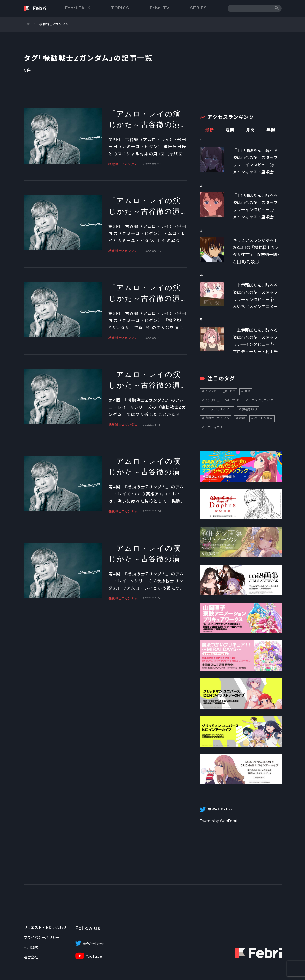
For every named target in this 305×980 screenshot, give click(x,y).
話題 (242, 418)
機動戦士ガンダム (217, 418)
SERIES (199, 8)
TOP (27, 24)
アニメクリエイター (262, 400)
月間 (251, 130)
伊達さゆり (249, 409)
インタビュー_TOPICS (220, 391)
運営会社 (31, 957)
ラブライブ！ (214, 427)
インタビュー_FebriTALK (222, 400)
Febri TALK (78, 8)
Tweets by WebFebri (218, 821)
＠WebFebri (94, 944)
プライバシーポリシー (42, 938)
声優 (247, 391)
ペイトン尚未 (263, 418)
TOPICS (120, 8)
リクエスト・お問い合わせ (45, 928)
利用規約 (31, 947)
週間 (230, 130)
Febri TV (160, 8)
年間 (271, 130)
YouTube (94, 956)
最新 (210, 130)
